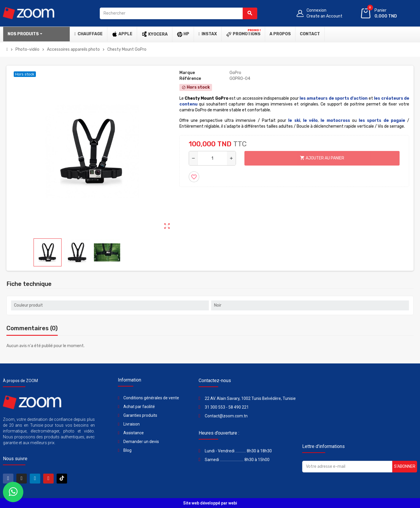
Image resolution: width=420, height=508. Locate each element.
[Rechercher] (178, 13)
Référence (190, 79)
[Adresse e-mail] (347, 467)
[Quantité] (212, 158)
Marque (187, 73)
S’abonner (405, 466)
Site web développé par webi (210, 503)
